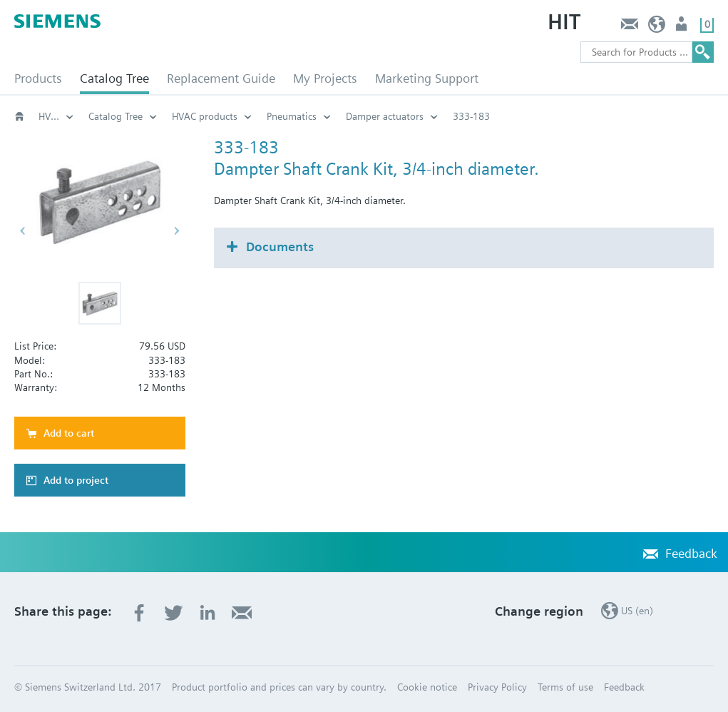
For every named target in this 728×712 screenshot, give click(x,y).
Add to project (76, 480)
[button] (100, 303)
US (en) (657, 27)
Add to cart (69, 433)
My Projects (325, 78)
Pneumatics (337, 116)
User (683, 27)
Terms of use (565, 687)
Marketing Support (427, 78)
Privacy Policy (497, 687)
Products (38, 78)
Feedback (629, 27)
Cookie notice (427, 687)
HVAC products (71, 116)
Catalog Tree (114, 78)
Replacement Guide (221, 78)
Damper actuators (430, 116)
